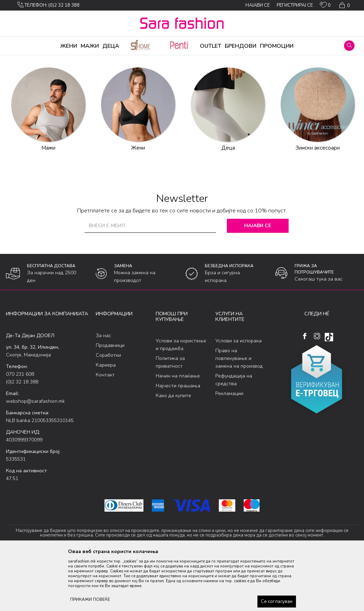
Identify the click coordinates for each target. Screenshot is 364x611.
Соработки (108, 410)
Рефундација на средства (234, 435)
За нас (103, 391)
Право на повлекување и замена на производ (239, 413)
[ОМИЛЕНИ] (325, 6)
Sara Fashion (19, 60)
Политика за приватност (170, 417)
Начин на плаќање (178, 431)
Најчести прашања (178, 441)
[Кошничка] (344, 5)
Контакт (105, 430)
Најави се (259, 281)
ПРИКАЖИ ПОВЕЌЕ (90, 599)
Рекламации (229, 449)
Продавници (110, 400)
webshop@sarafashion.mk (35, 456)
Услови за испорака (238, 396)
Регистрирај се (295, 5)
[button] (349, 46)
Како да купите (173, 451)
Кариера (106, 420)
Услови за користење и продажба (181, 400)
